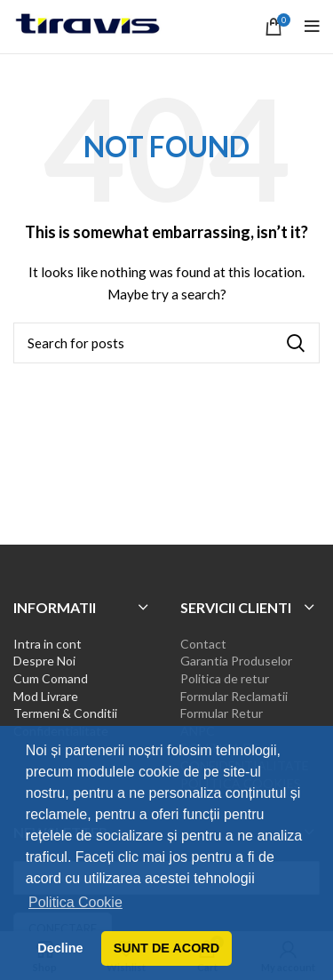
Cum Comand (51, 678)
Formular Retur (222, 713)
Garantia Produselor (236, 661)
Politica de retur (225, 678)
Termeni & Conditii (65, 713)
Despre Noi (44, 661)
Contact (203, 644)
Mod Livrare (46, 696)
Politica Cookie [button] (75, 902)
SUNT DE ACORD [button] (166, 948)
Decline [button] (60, 948)
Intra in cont (48, 644)
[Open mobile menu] (312, 27)
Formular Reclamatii (234, 696)
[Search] (166, 343)
